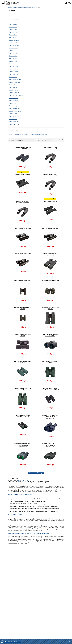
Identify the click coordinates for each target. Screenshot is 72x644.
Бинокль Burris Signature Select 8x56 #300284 (23, 416)
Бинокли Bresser (14, 32)
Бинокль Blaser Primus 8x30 (23, 228)
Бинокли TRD (13, 103)
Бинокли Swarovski (14, 101)
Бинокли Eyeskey (14, 48)
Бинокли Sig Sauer (14, 93)
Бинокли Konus (13, 61)
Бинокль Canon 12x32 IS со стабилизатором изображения (50, 445)
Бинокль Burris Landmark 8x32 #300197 (23, 362)
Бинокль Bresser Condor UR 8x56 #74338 (50, 254)
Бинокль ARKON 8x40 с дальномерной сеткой (23, 202)
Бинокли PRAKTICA (14, 87)
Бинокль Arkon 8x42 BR (50, 201)
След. (23, 480)
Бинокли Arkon (13, 24)
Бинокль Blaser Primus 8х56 (23, 254)
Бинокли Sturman (14, 98)
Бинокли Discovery (14, 45)
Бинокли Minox (13, 77)
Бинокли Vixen (13, 114)
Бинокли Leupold (14, 66)
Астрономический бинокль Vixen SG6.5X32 (23, 148)
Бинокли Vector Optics (15, 111)
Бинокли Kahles (13, 56)
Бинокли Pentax (13, 90)
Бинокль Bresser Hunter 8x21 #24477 (23, 308)
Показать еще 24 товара (36, 473)
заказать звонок (11, 642)
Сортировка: (12, 140)
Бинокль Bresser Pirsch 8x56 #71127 (50, 308)
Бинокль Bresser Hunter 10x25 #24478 (23, 281)
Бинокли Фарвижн (14, 124)
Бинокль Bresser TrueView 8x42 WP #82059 (50, 335)
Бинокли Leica (13, 64)
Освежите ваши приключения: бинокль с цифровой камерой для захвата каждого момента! (28, 134)
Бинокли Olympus (14, 85)
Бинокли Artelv (13, 27)
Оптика (33, 8)
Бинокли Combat (14, 43)
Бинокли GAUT (13, 51)
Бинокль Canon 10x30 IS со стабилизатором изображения (50, 417)
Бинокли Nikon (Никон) (15, 82)
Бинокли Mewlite (14, 74)
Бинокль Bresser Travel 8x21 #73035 (23, 335)
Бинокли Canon (13, 38)
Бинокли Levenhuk (14, 69)
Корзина (67, 642)
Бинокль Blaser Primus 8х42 (50, 228)
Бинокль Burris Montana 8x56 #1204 (23, 389)
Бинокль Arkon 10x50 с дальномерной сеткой (50, 148)
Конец (27, 480)
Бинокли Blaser (13, 30)
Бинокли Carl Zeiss (14, 40)
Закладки (58, 642)
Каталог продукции (25, 8)
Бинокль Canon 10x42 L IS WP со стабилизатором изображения (23, 445)
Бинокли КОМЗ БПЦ (15, 122)
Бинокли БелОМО (14, 116)
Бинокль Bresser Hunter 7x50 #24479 (50, 281)
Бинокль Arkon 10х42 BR (23, 174)
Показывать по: (42, 140)
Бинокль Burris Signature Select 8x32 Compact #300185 (50, 389)
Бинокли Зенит (13, 119)
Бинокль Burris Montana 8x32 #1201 (50, 362)
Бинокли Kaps (13, 59)
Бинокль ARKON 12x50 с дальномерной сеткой (50, 175)
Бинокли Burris (13, 35)
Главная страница (13, 8)
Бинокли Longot (13, 72)
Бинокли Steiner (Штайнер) (16, 95)
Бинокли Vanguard (14, 106)
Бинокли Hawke (13, 53)
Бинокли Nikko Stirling (15, 80)
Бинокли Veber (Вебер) (15, 108)
